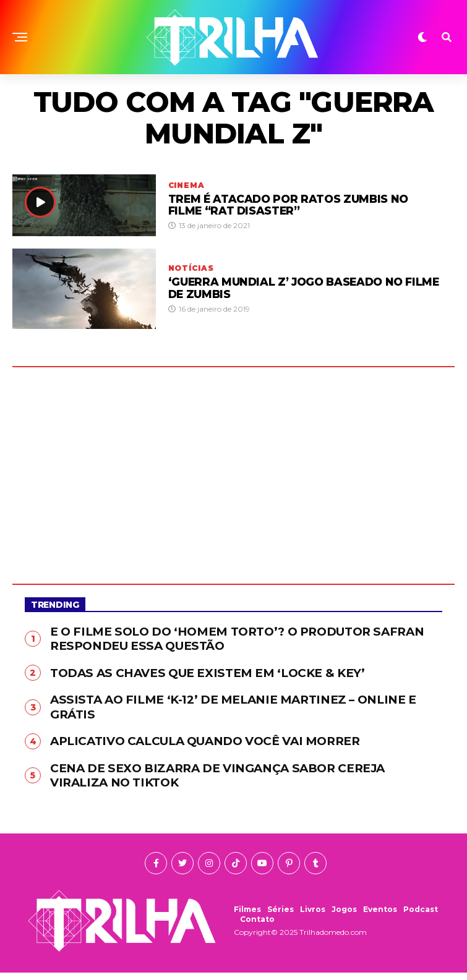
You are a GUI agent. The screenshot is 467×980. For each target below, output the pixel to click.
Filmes (247, 917)
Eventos (380, 917)
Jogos (344, 917)
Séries (281, 917)
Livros (313, 917)
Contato (257, 927)
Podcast (421, 917)
